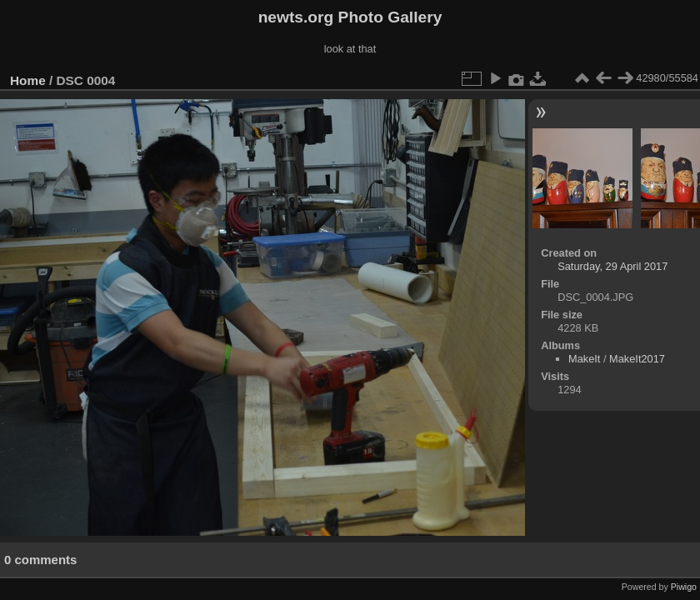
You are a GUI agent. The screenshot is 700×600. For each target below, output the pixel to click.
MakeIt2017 (637, 359)
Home (28, 80)
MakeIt (584, 359)
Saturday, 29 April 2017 (612, 266)
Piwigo (684, 587)
